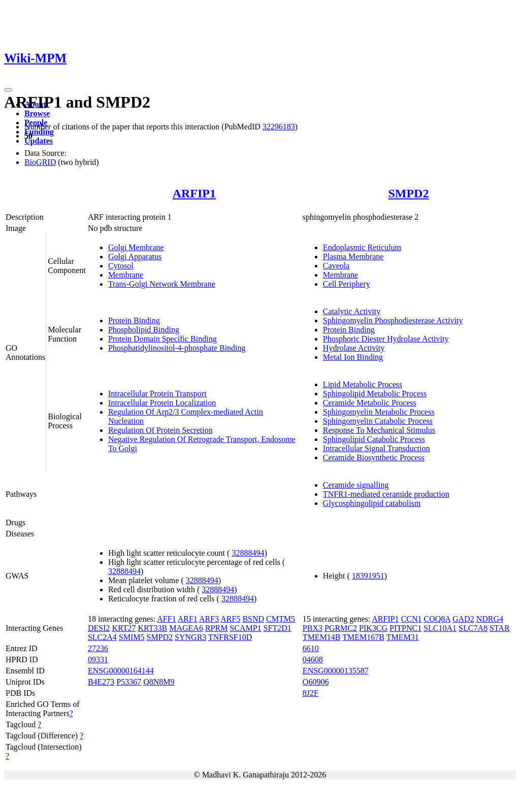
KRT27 (124, 628)
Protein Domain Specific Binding (162, 339)
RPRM (216, 628)
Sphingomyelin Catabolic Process (378, 421)
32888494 (248, 553)
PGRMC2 (341, 628)
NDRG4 (490, 619)
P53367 (129, 682)
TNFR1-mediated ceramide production (386, 494)
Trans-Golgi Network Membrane (162, 284)
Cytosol (121, 266)
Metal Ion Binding (353, 357)
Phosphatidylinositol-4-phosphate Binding (177, 348)
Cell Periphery (347, 284)
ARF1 (188, 619)
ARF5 (230, 619)
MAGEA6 (186, 628)
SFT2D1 (278, 628)
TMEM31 (403, 637)
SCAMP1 (245, 628)
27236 (98, 648)
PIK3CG (373, 628)
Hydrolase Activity (354, 348)
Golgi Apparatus (135, 257)
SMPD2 (408, 193)
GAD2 (463, 619)
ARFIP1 (194, 193)
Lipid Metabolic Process (363, 384)
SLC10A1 (440, 628)
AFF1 (166, 619)
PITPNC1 (405, 628)
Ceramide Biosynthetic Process (374, 458)
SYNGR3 (190, 637)
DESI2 (99, 628)
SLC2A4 (102, 637)
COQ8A (437, 619)
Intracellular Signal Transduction (377, 448)
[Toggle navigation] (8, 90)
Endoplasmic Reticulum (362, 247)
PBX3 (313, 628)
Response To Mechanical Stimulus (379, 430)
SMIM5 (132, 637)
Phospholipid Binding (144, 330)
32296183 (279, 127)
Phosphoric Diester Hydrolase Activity (386, 339)
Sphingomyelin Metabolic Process (379, 412)
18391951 (368, 576)
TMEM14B (322, 637)
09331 (98, 659)
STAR (500, 628)
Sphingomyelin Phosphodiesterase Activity (393, 320)
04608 (313, 659)
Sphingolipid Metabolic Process (375, 394)
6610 (311, 648)
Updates (39, 141)
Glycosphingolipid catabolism (372, 503)
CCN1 (412, 619)
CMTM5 (281, 619)
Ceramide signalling (356, 485)
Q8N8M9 (159, 682)
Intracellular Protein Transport (157, 394)
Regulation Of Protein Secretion (160, 430)
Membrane (126, 275)
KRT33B (153, 628)
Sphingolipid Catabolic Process (374, 439)
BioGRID (40, 162)
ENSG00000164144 (121, 671)
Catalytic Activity (352, 311)
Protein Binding (134, 320)
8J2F (311, 693)
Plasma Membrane (353, 257)
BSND (253, 619)
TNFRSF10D (230, 637)
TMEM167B (363, 637)
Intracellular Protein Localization (162, 403)
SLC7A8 (473, 628)
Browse (37, 113)
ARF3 (209, 619)
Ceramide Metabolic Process (370, 403)
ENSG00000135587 (336, 671)
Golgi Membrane (136, 247)
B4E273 (101, 682)
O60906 (316, 682)
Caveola (336, 266)
